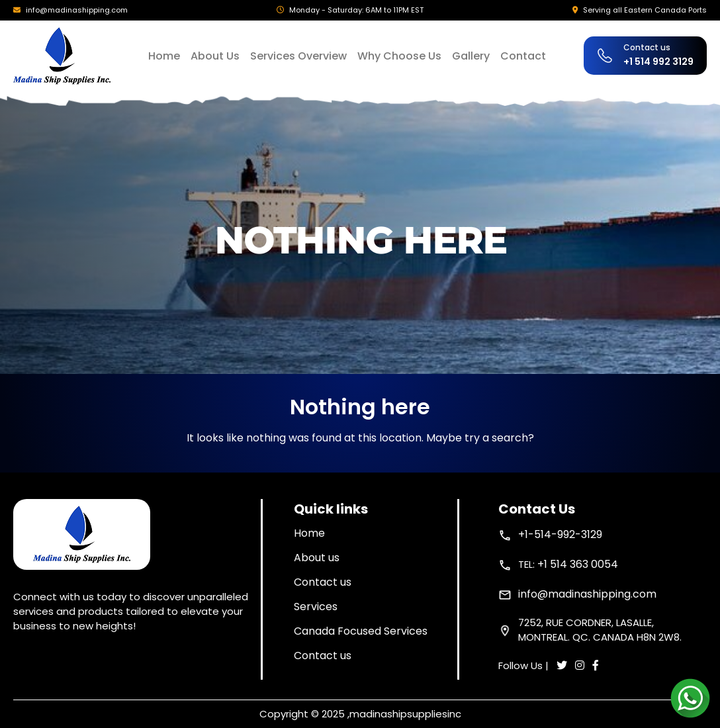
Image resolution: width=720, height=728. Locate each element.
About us (317, 558)
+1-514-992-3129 (560, 534)
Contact (523, 56)
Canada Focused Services (361, 631)
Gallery (471, 56)
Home (164, 56)
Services (316, 607)
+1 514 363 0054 (578, 564)
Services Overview (298, 56)
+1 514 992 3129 (658, 62)
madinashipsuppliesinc (405, 714)
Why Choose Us (399, 56)
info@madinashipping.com (77, 10)
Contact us (323, 582)
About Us (215, 56)
